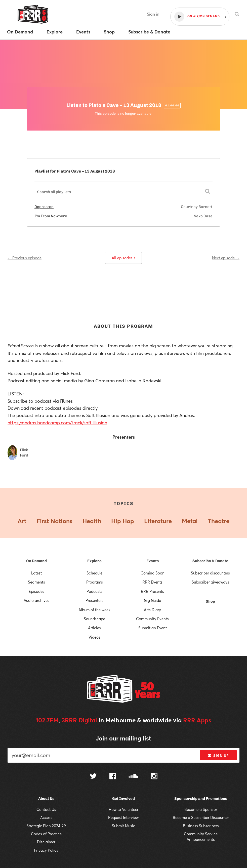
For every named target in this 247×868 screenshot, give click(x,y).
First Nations (54, 521)
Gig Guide (152, 600)
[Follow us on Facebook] (113, 777)
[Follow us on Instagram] (154, 777)
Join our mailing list (123, 738)
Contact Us (46, 809)
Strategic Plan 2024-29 (46, 826)
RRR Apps (197, 720)
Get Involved (123, 799)
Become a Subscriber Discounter (201, 817)
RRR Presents (152, 591)
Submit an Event (153, 628)
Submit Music (123, 826)
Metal (190, 521)
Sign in (153, 14)
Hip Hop (123, 521)
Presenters (94, 600)
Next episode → (226, 258)
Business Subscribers (201, 826)
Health (92, 521)
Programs (95, 582)
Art (22, 521)
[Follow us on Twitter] (93, 777)
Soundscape (94, 619)
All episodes (123, 258)
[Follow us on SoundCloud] (133, 777)
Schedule (94, 573)
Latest (36, 573)
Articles (94, 628)
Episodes (36, 591)
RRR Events (152, 582)
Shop (210, 601)
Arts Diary (152, 610)
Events (153, 561)
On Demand (36, 561)
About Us (46, 799)
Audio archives (36, 600)
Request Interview (123, 817)
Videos (94, 637)
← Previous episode (25, 258)
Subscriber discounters (210, 573)
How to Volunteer (123, 809)
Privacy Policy (46, 850)
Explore (94, 561)
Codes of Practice (46, 834)
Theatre (219, 521)
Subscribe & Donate (210, 561)
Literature (158, 521)
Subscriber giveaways (210, 582)
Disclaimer (46, 842)
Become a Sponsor (201, 809)
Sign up (218, 756)
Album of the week (94, 610)
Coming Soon (153, 573)
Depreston (44, 207)
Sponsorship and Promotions (201, 799)
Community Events (152, 619)
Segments (36, 582)
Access (46, 817)
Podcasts (94, 591)
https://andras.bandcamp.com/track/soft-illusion (57, 423)
